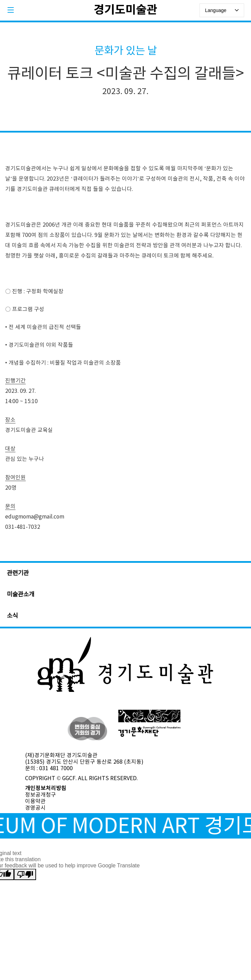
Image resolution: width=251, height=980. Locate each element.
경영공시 (35, 808)
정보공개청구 (41, 795)
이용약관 (35, 801)
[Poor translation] (25, 874)
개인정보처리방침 (46, 788)
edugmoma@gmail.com (35, 517)
